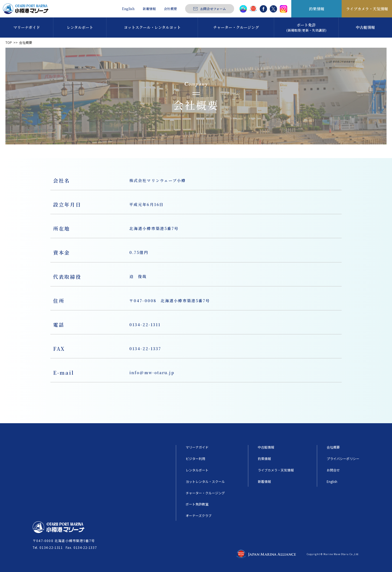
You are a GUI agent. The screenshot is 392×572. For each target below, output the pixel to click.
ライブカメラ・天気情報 (367, 9)
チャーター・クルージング (205, 493)
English (128, 9)
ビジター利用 (195, 459)
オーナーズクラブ (199, 516)
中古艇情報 (266, 447)
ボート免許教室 (197, 504)
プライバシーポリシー (343, 459)
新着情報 (149, 9)
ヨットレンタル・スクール (205, 482)
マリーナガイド (197, 447)
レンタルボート (197, 470)
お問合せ (333, 470)
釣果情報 (317, 9)
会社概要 (170, 9)
